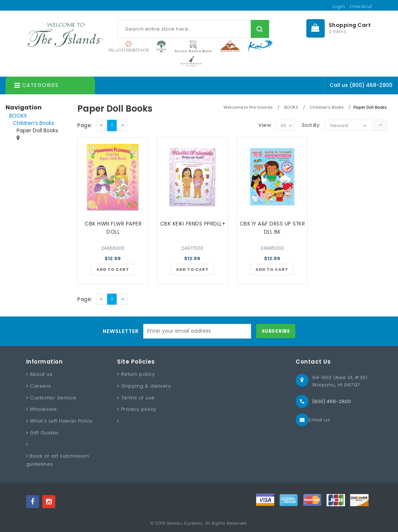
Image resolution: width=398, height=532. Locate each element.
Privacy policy (139, 409)
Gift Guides (44, 433)
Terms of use (138, 398)
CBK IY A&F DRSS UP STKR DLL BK (272, 228)
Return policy (138, 374)
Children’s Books (34, 123)
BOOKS (18, 116)
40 (286, 126)
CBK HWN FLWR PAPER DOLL (113, 228)
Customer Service (53, 398)
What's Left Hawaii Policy (61, 421)
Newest (339, 125)
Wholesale (43, 409)
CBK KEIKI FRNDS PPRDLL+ (193, 224)
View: (265, 125)
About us (41, 374)
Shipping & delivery (146, 386)
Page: (85, 125)
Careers (40, 386)
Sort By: (311, 125)
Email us (319, 420)
